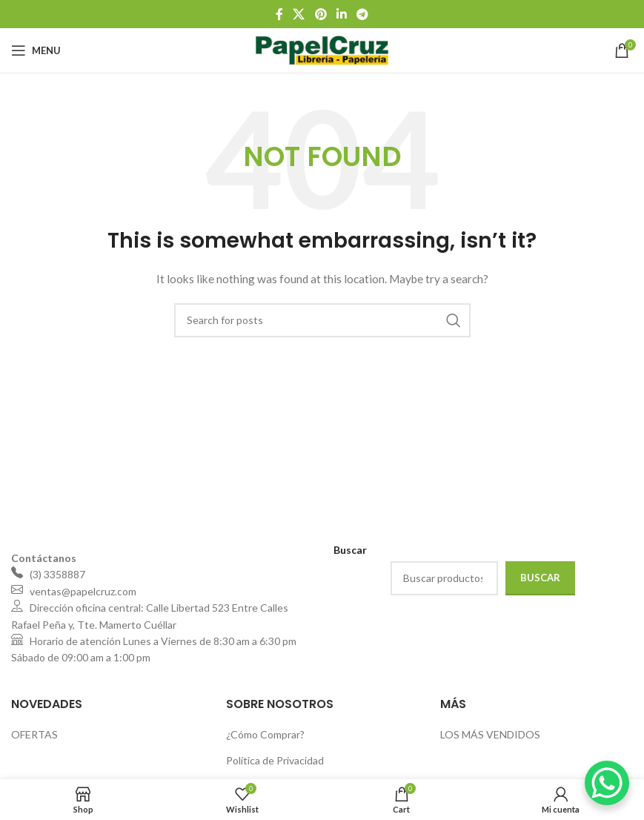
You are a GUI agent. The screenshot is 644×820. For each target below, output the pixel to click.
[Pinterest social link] (321, 14)
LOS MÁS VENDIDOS (490, 734)
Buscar (540, 578)
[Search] (322, 320)
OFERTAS (34, 734)
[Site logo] (322, 49)
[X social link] (299, 14)
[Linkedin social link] (341, 14)
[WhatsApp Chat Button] (607, 783)
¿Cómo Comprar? (265, 734)
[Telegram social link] (362, 14)
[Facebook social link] (279, 14)
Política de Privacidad (275, 760)
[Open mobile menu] (36, 50)
